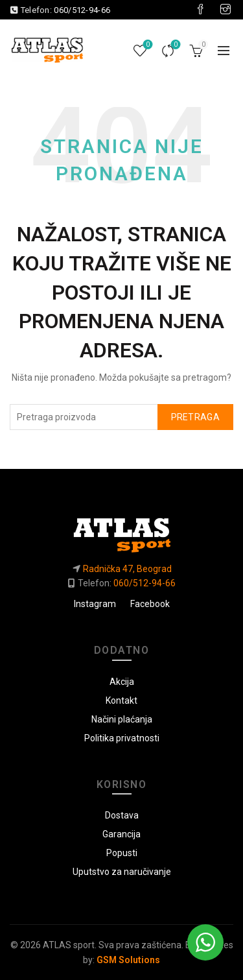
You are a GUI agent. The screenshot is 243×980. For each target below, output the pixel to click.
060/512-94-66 (82, 10)
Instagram (95, 604)
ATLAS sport (69, 945)
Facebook (150, 604)
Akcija (122, 682)
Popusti (122, 853)
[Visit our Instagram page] (226, 10)
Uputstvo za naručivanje (122, 872)
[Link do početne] (121, 530)
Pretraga (195, 417)
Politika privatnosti (122, 738)
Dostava (122, 815)
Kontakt (121, 700)
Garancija (121, 834)
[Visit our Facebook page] (200, 10)
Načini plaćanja (122, 719)
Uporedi (175, 45)
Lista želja (147, 45)
